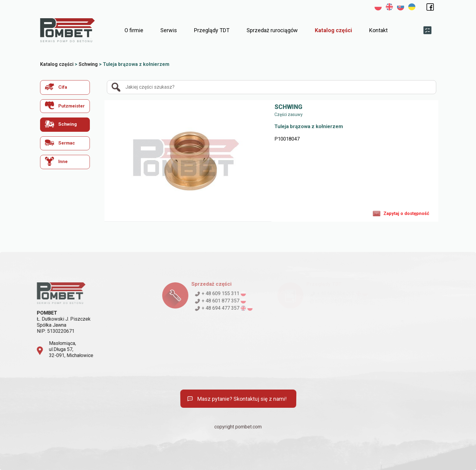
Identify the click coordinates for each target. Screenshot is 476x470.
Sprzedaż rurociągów (272, 30)
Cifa (56, 87)
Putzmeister (65, 106)
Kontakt (378, 30)
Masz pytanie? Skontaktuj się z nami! (236, 399)
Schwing (61, 124)
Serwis (169, 30)
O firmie (134, 30)
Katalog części (333, 30)
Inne (56, 161)
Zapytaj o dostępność (401, 213)
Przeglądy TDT (212, 30)
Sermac (60, 143)
